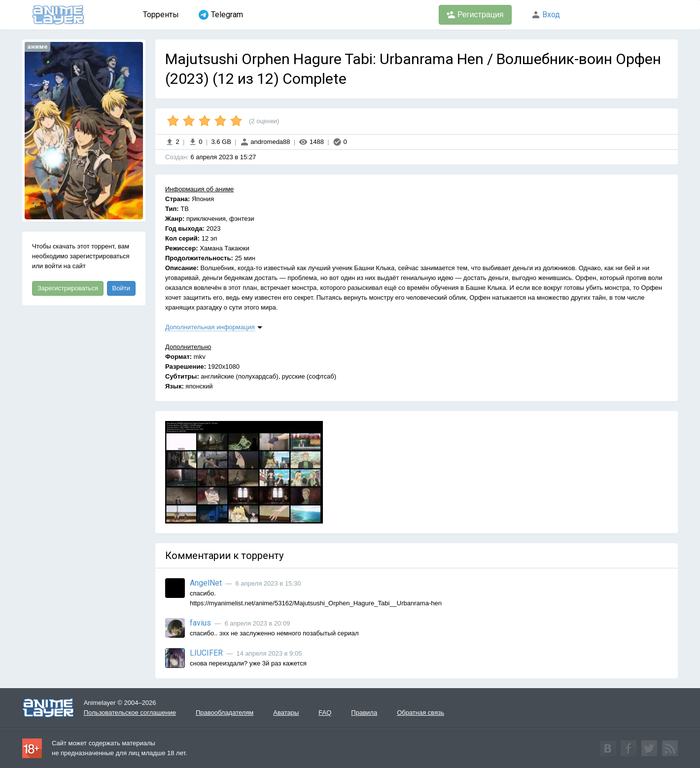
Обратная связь (420, 713)
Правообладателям (225, 713)
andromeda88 (265, 142)
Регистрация (475, 15)
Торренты (161, 15)
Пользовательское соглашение (130, 713)
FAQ (325, 713)
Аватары (286, 713)
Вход (546, 15)
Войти (121, 288)
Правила (364, 713)
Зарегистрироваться (68, 288)
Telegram (221, 15)
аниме (37, 47)
